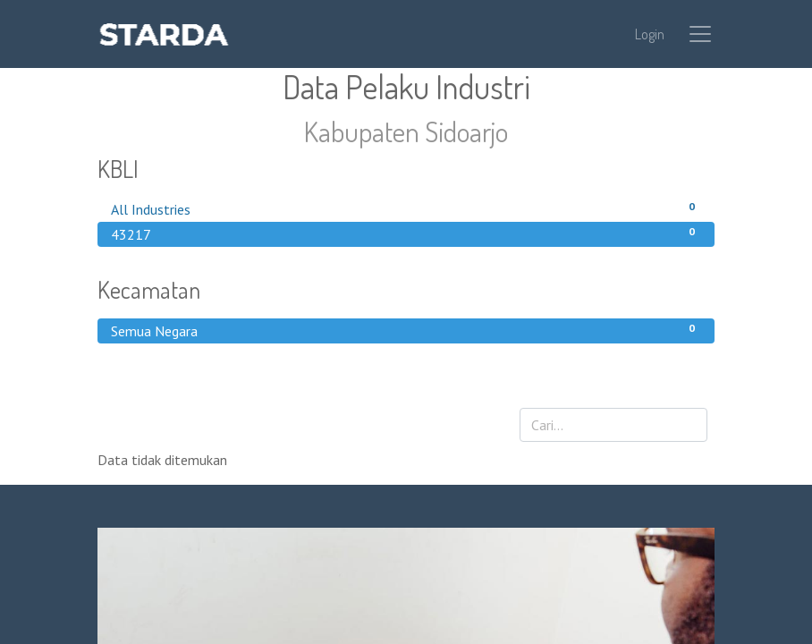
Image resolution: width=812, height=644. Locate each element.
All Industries (406, 208)
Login (650, 34)
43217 (406, 233)
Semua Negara (406, 330)
